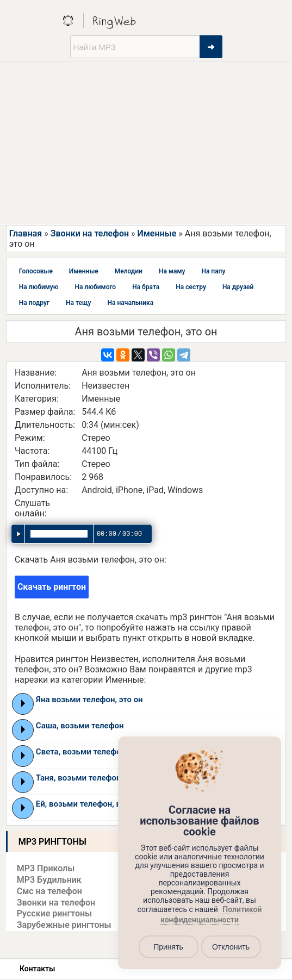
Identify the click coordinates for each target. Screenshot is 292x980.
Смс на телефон (49, 891)
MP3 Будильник (49, 880)
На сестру (191, 287)
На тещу (79, 303)
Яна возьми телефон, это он (89, 700)
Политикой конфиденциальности (211, 915)
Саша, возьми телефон (80, 726)
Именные (157, 233)
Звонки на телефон (90, 233)
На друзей (238, 287)
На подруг (34, 303)
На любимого (96, 287)
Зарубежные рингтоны (64, 925)
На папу (213, 271)
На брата (146, 287)
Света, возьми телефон (81, 752)
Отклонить (231, 947)
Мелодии (129, 271)
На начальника (131, 303)
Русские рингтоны (54, 913)
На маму (172, 271)
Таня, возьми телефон (79, 778)
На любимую (39, 287)
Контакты (37, 969)
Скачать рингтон (52, 587)
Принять (168, 947)
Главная (26, 233)
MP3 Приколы (46, 868)
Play (23, 703)
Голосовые (36, 271)
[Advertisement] (146, 143)
